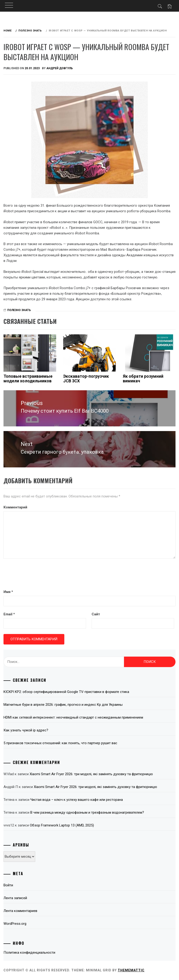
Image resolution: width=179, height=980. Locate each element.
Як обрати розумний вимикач (143, 379)
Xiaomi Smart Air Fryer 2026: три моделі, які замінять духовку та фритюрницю (91, 774)
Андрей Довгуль (60, 68)
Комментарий (15, 507)
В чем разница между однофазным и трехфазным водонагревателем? (87, 812)
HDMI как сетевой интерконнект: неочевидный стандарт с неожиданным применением (73, 717)
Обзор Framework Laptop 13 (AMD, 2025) (62, 825)
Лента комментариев (20, 911)
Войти (8, 885)
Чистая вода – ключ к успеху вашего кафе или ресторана (77, 800)
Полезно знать (19, 310)
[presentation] (39, 575)
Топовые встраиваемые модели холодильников (28, 379)
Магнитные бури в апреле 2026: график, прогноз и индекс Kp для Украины (63, 705)
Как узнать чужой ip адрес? (26, 730)
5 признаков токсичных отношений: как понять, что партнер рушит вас (60, 743)
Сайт (96, 614)
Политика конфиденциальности (29, 953)
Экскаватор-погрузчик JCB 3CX (86, 379)
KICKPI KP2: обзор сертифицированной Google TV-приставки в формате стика (66, 692)
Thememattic (131, 970)
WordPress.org (15, 924)
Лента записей (15, 898)
